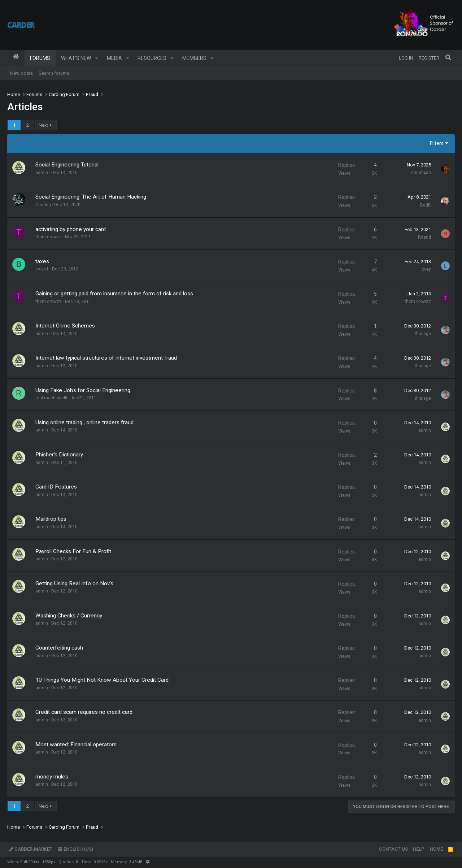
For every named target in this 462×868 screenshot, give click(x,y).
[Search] (448, 58)
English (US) (75, 849)
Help (419, 849)
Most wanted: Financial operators (76, 745)
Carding (43, 205)
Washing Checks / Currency (69, 616)
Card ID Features (56, 487)
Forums (40, 58)
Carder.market (30, 849)
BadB (426, 205)
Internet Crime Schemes (65, 326)
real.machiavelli (51, 398)
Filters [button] (437, 143)
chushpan (421, 173)
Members (194, 58)
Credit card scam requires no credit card (84, 712)
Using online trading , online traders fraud (84, 422)
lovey (426, 269)
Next (43, 125)
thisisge (423, 334)
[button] (97, 58)
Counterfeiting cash (59, 648)
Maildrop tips (51, 519)
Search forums (54, 73)
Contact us (393, 849)
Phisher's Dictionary (59, 455)
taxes (42, 261)
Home (16, 58)
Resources (152, 58)
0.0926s (101, 862)
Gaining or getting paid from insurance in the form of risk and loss (114, 294)
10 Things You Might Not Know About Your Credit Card (102, 680)
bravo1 (42, 269)
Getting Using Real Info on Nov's (74, 583)
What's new (76, 58)
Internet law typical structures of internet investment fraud (106, 358)
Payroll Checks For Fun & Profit (73, 551)
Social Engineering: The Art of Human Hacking (91, 197)
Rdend (424, 237)
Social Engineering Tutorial (67, 165)
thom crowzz (49, 237)
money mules (52, 777)
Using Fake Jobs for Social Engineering (83, 390)
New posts (21, 73)
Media (114, 58)
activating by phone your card (71, 229)
